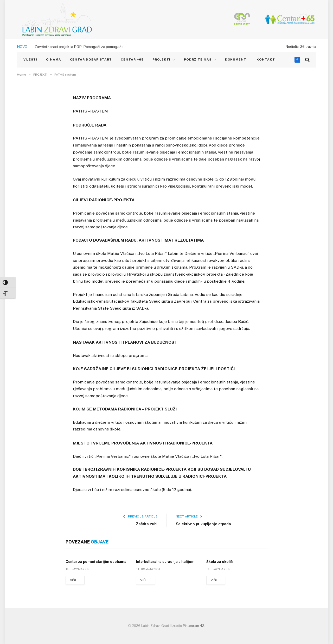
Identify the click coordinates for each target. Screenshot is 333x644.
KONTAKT (266, 59)
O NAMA (54, 59)
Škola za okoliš (219, 562)
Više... (75, 580)
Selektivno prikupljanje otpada (204, 524)
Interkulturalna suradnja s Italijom (165, 562)
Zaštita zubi (146, 524)
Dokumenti (236, 59)
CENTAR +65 (132, 59)
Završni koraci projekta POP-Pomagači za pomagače (79, 47)
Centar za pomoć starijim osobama (96, 562)
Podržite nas (198, 59)
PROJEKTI (161, 59)
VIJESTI (30, 59)
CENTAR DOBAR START (91, 59)
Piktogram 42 (194, 626)
